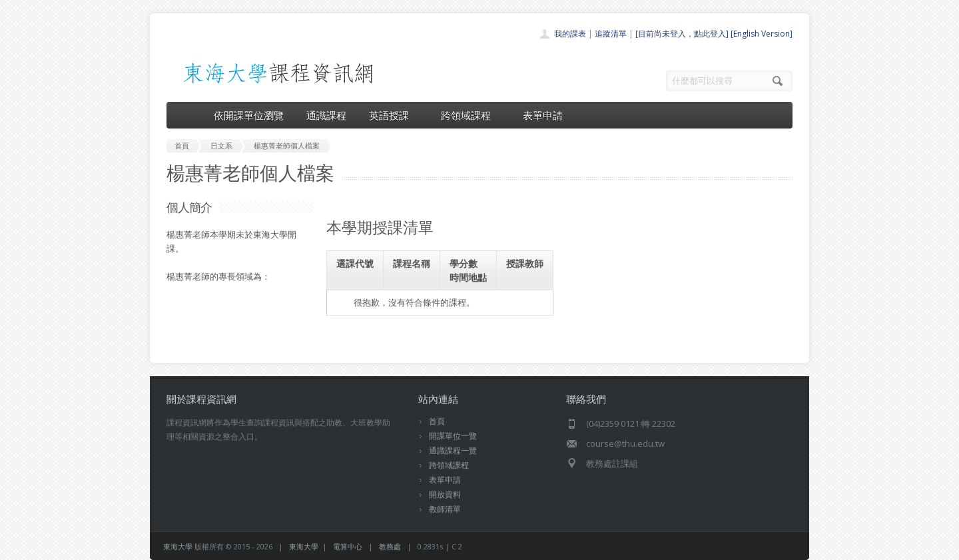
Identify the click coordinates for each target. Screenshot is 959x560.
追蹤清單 (611, 34)
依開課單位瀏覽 (249, 115)
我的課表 (570, 34)
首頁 (437, 421)
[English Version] (762, 34)
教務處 (390, 546)
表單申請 (543, 115)
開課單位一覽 (453, 436)
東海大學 (178, 546)
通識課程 (326, 115)
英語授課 (394, 115)
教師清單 (445, 509)
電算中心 (348, 546)
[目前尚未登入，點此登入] (682, 34)
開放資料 (445, 494)
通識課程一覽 (453, 450)
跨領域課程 (471, 115)
